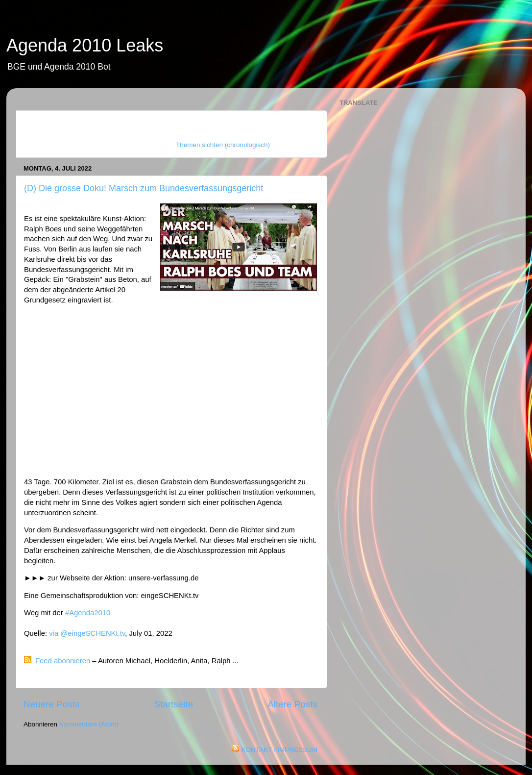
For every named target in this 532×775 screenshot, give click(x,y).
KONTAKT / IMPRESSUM (279, 750)
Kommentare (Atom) (89, 724)
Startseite (173, 704)
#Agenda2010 (88, 613)
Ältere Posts (292, 704)
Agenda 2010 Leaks (85, 45)
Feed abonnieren (63, 661)
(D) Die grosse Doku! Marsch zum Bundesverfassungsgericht (144, 188)
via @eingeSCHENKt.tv (87, 633)
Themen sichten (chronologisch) (223, 145)
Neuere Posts (51, 704)
